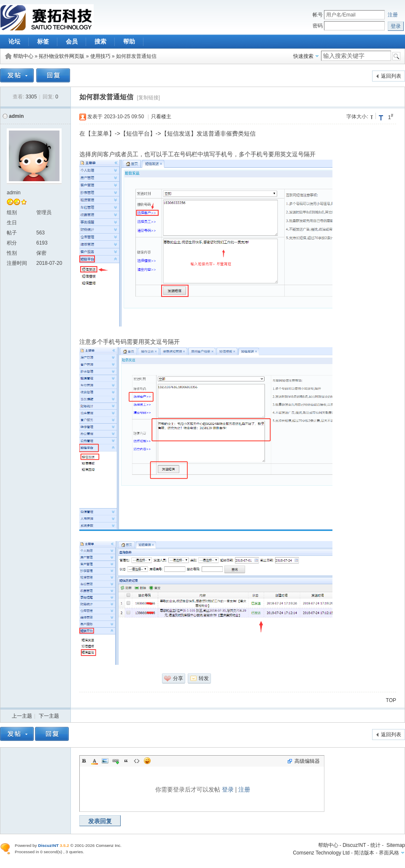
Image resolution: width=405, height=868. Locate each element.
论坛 (14, 41)
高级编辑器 (307, 761)
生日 (12, 223)
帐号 (318, 15)
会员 (72, 41)
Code (137, 761)
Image (105, 761)
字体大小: (357, 117)
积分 (12, 243)
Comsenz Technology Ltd (321, 853)
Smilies (147, 761)
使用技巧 (100, 56)
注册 (393, 15)
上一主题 (22, 716)
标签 (43, 41)
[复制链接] (148, 98)
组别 (12, 212)
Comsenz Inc (108, 845)
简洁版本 (364, 853)
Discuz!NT (354, 845)
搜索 (100, 41)
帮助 (129, 41)
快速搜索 (303, 56)
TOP (391, 700)
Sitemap (396, 845)
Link (116, 761)
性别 (12, 253)
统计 (375, 845)
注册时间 (17, 263)
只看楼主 (161, 117)
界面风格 (389, 853)
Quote (126, 761)
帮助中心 (23, 56)
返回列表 (391, 76)
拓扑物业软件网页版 (62, 56)
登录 (228, 789)
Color (94, 761)
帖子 (12, 233)
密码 (318, 26)
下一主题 (49, 716)
